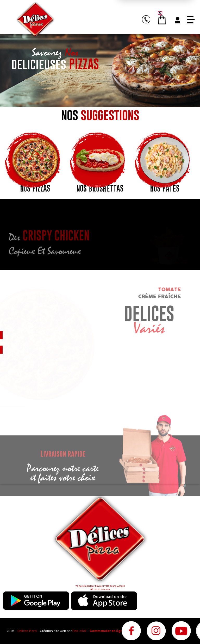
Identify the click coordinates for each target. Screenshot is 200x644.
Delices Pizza (27, 631)
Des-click (79, 631)
